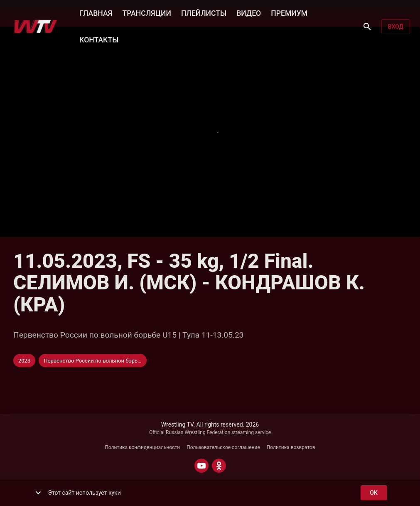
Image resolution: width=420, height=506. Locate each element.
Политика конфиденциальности (142, 447)
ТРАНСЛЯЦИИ (146, 12)
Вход (396, 27)
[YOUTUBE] (201, 466)
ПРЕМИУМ (289, 12)
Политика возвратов (291, 447)
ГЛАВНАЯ (96, 12)
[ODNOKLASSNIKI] (219, 466)
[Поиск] (367, 27)
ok (374, 493)
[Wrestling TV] (36, 27)
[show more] (38, 493)
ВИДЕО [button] (249, 12)
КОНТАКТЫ (99, 39)
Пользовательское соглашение (223, 447)
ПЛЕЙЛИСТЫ (204, 12)
